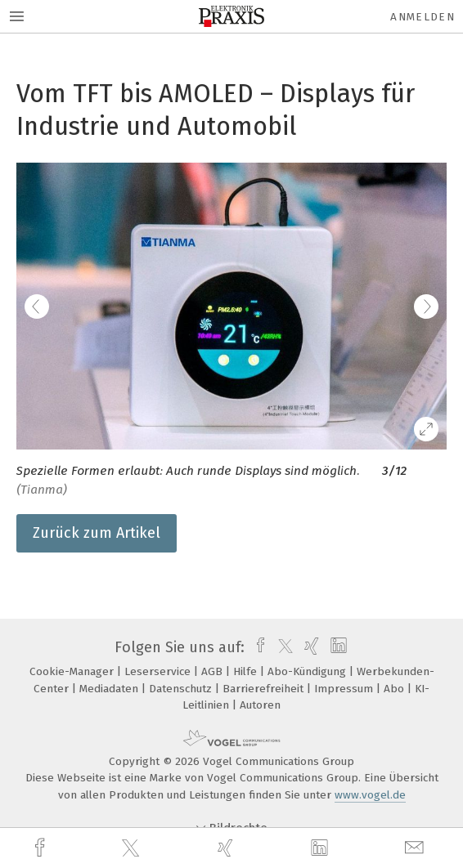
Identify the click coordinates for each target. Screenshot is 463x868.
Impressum (345, 689)
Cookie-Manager (73, 671)
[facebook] (42, 848)
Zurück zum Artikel (97, 533)
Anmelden (423, 17)
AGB (214, 671)
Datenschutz (182, 689)
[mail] (416, 848)
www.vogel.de (370, 795)
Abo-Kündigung (308, 671)
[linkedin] (321, 848)
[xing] (227, 848)
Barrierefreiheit (265, 689)
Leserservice (159, 671)
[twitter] (133, 848)
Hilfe (247, 671)
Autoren (260, 705)
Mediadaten (110, 689)
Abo (396, 689)
